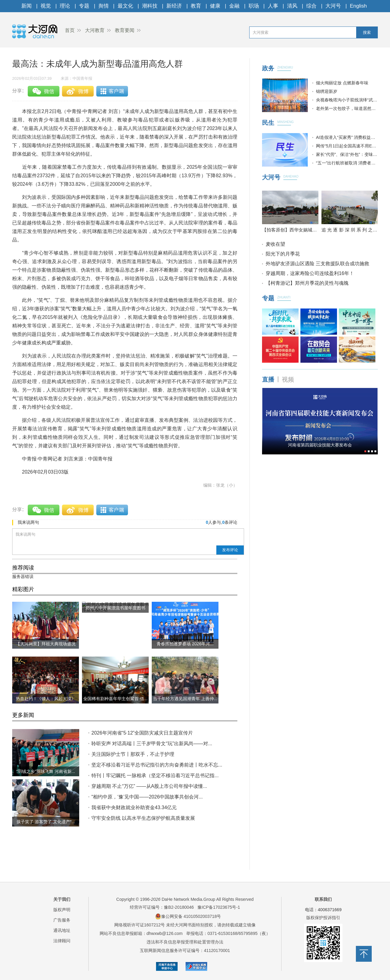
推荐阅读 (23, 568)
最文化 (125, 6)
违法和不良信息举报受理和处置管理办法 (185, 942)
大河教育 (95, 30)
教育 (196, 6)
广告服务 (62, 920)
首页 (70, 30)
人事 (273, 6)
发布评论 (230, 550)
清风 (292, 6)
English (358, 6)
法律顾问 (62, 941)
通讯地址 (62, 930)
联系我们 (323, 899)
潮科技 (150, 6)
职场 (254, 6)
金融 (234, 6)
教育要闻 (125, 30)
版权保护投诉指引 (323, 918)
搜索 (367, 32)
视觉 (46, 6)
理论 (65, 6)
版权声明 (62, 910)
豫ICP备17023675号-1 (219, 907)
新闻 (27, 6)
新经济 (174, 6)
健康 (215, 6)
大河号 (333, 6)
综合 (311, 6)
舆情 (104, 6)
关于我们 (62, 899)
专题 (84, 6)
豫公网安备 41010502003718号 (188, 916)
